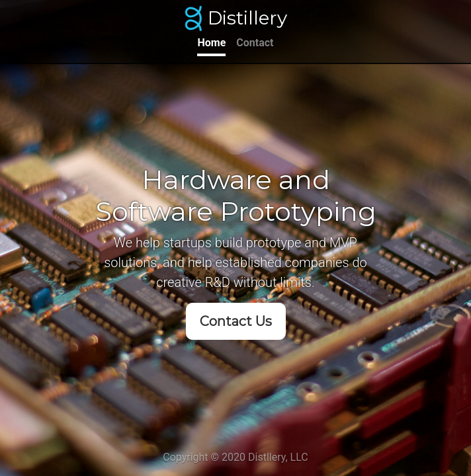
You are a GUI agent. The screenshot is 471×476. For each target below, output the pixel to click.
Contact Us (236, 321)
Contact (255, 43)
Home (211, 43)
